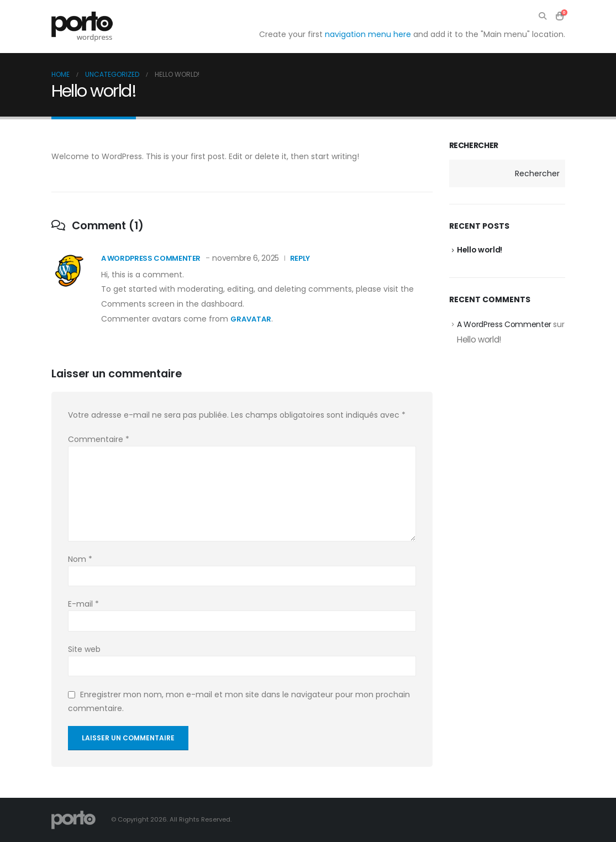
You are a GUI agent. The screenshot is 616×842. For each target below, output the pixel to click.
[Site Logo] (82, 27)
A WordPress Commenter (151, 258)
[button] (543, 16)
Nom (80, 559)
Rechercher (474, 146)
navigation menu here (368, 34)
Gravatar (251, 319)
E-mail (83, 604)
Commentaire (99, 439)
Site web (84, 649)
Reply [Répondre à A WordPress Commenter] (300, 258)
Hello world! (480, 250)
